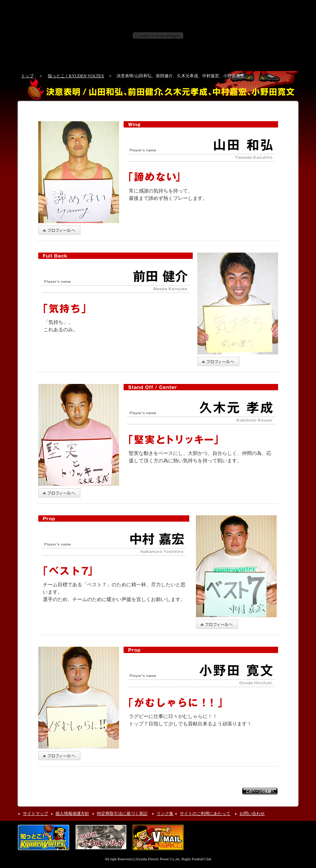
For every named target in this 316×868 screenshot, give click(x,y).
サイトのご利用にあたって (205, 814)
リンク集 (165, 814)
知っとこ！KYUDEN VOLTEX (76, 76)
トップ (27, 76)
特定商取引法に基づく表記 (122, 814)
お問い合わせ (252, 814)
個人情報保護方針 (72, 814)
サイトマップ (35, 814)
